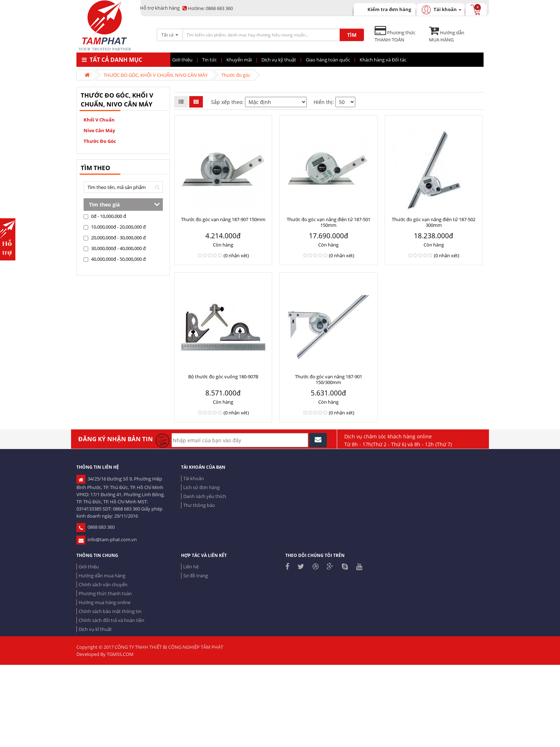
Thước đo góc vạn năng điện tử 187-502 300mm (434, 222)
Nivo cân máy (99, 130)
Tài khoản (194, 478)
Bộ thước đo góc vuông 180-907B (223, 377)
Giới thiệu (89, 567)
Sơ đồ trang (196, 576)
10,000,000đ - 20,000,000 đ (115, 227)
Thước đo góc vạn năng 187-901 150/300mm (329, 379)
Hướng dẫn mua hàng (102, 576)
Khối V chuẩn (99, 120)
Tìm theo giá (104, 205)
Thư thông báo (199, 505)
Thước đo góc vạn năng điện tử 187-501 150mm (329, 222)
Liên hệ (191, 567)
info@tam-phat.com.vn (107, 539)
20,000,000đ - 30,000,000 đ (115, 238)
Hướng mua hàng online (104, 602)
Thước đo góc (236, 75)
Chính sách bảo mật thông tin (110, 611)
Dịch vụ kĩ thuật (95, 629)
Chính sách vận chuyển (103, 584)
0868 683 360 (208, 8)
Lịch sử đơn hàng (201, 487)
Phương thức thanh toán (105, 593)
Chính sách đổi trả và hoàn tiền (111, 620)
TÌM (352, 35)
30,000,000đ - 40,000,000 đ (115, 248)
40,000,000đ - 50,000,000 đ (115, 259)
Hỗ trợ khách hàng (160, 8)
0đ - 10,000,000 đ (105, 216)
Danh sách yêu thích (205, 496)
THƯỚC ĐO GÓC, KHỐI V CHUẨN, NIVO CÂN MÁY (156, 75)
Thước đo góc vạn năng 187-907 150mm (223, 219)
